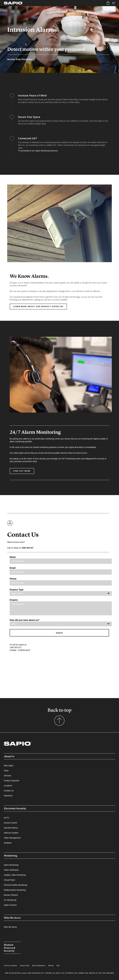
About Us (9, 756)
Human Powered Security (10, 948)
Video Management (12, 838)
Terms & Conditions (10, 965)
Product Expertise (12, 781)
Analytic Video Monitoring (15, 875)
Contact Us (9, 791)
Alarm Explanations (39, 965)
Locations (8, 786)
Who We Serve (12, 918)
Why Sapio (9, 766)
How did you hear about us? (61, 623)
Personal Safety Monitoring (16, 885)
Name (61, 560)
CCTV (7, 818)
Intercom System (11, 833)
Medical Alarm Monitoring (15, 890)
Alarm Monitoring (11, 865)
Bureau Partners (11, 895)
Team (6, 771)
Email (61, 571)
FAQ (58, 965)
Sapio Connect (10, 905)
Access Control (10, 823)
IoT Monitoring (10, 900)
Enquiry (61, 607)
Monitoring (11, 856)
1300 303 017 (28, 548)
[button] (38, 307)
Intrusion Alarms (11, 828)
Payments (8, 796)
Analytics (8, 843)
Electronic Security (15, 808)
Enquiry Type (61, 592)
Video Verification (11, 870)
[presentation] (31, 663)
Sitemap (51, 965)
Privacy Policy (25, 965)
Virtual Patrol (9, 880)
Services (8, 776)
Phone (61, 582)
